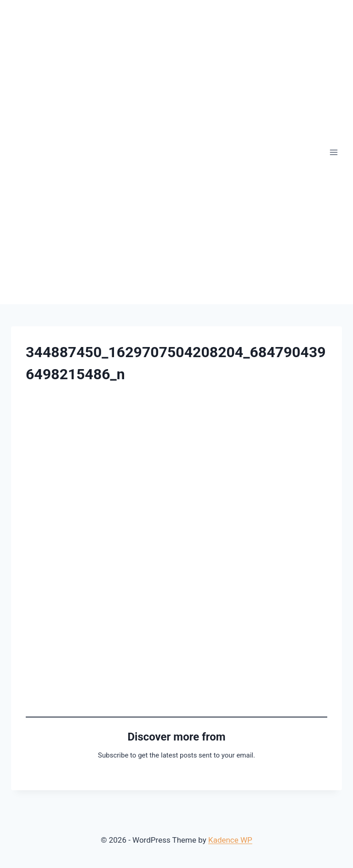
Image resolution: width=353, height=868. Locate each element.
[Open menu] (333, 152)
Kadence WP (230, 840)
